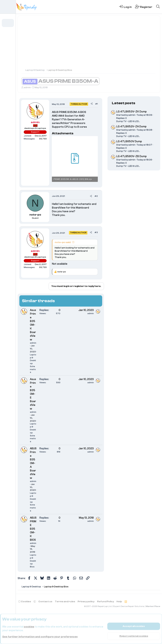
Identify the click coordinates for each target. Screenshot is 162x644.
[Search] (158, 7)
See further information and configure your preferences (40, 637)
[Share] (92, 104)
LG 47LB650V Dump (129, 141)
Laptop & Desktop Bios (33, 561)
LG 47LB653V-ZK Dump (131, 112)
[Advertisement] (89, 44)
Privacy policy (86, 601)
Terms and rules (65, 601)
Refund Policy (106, 601)
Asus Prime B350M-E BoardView (33, 394)
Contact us (45, 601)
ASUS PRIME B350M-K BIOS (33, 529)
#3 (96, 232)
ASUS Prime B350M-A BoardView (33, 463)
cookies (29, 627)
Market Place (153, 606)
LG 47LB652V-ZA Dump (131, 127)
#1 (96, 104)
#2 (96, 196)
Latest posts (124, 103)
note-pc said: (63, 242)
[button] (13, 33)
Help (119, 601)
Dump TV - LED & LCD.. (128, 121)
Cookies (25, 601)
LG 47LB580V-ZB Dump (131, 156)
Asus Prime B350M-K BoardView (33, 325)
